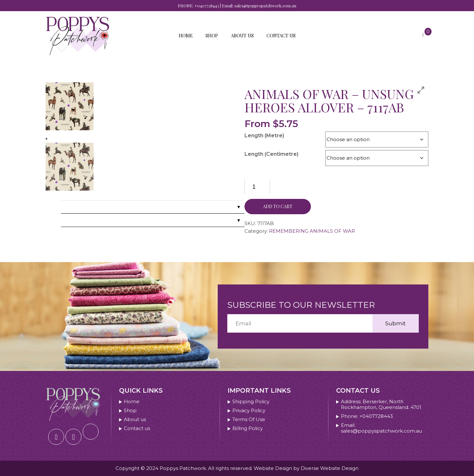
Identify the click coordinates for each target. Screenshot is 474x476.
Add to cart (278, 206)
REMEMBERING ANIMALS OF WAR (312, 231)
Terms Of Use (249, 419)
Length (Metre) (264, 136)
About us (242, 35)
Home (186, 35)
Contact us (281, 35)
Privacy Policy (249, 411)
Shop (212, 35)
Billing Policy (248, 428)
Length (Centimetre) (271, 154)
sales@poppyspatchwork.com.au (265, 6)
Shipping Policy (251, 402)
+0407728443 (207, 6)
